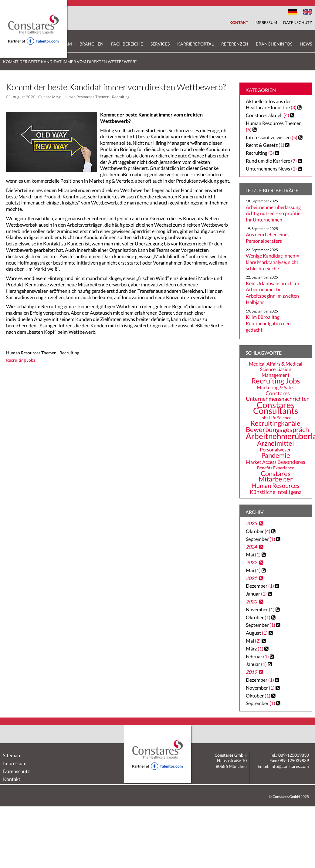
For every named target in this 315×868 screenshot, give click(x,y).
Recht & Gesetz (262, 145)
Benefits (265, 468)
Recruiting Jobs (276, 381)
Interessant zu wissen (268, 137)
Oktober (259, 531)
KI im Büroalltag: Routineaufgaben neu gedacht (268, 323)
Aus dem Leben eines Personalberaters (268, 238)
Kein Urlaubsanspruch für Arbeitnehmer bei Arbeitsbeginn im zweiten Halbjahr (273, 293)
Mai (254, 554)
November (261, 609)
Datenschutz (298, 22)
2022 (251, 562)
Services (160, 44)
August (257, 633)
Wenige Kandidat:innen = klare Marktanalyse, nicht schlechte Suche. (272, 262)
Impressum (266, 22)
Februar (258, 656)
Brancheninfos (274, 44)
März (255, 648)
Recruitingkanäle (276, 423)
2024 (251, 547)
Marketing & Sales (276, 387)
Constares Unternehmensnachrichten (278, 396)
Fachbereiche (127, 44)
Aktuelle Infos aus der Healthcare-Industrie (268, 104)
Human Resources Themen (86, 97)
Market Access (261, 462)
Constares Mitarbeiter (276, 476)
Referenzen (235, 44)
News (306, 44)
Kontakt (239, 22)
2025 (251, 523)
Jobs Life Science (276, 418)
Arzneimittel (276, 443)
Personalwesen (276, 450)
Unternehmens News (268, 169)
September (261, 539)
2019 (251, 672)
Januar (257, 594)
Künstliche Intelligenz (276, 492)
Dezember (260, 586)
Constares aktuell (264, 115)
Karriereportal (195, 44)
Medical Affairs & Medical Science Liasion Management (276, 369)
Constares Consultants (276, 407)
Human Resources (276, 485)
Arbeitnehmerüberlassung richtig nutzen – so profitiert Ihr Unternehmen (275, 213)
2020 (251, 601)
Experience (284, 468)
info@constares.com (290, 766)
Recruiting (121, 97)
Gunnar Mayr (49, 97)
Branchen (91, 44)
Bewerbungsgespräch (277, 430)
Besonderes (291, 462)
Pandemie (276, 455)
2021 (251, 578)
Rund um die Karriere (268, 161)
